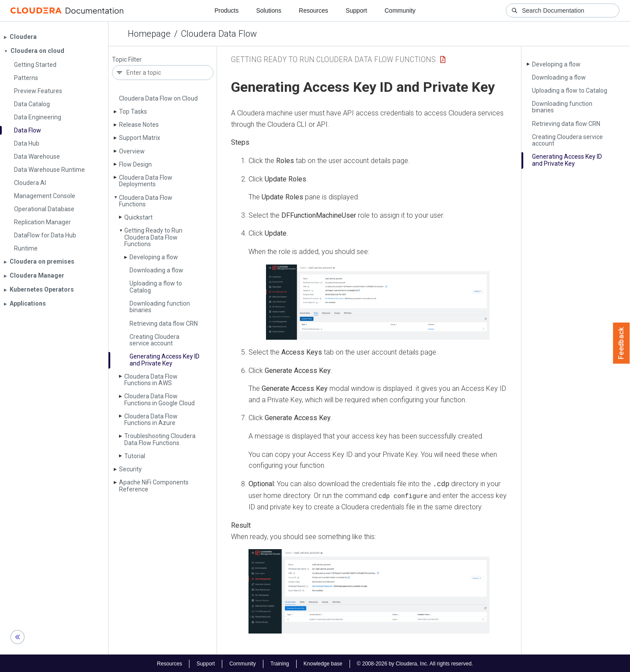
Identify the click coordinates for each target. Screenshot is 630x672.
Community (400, 10)
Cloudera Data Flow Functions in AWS (151, 380)
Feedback (621, 343)
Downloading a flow (156, 270)
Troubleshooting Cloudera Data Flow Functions (160, 439)
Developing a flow (154, 257)
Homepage (149, 34)
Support (356, 10)
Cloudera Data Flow (219, 34)
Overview (132, 151)
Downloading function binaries (160, 307)
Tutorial (135, 456)
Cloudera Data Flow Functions (146, 201)
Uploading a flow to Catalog (156, 287)
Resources (313, 10)
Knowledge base (323, 662)
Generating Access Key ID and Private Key (164, 360)
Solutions (269, 10)
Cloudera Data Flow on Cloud (158, 98)
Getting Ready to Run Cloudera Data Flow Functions (153, 237)
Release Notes (139, 125)
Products (226, 10)
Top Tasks (133, 111)
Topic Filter (127, 60)
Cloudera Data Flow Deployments (146, 181)
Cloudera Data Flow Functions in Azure (151, 420)
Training (280, 662)
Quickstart (138, 217)
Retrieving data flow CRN (164, 324)
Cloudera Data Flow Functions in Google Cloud (159, 399)
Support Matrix (140, 138)
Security (130, 469)
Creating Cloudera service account (154, 340)
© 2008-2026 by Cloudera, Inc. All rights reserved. (415, 662)
